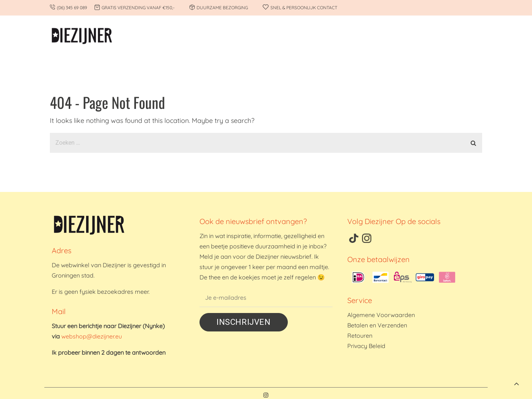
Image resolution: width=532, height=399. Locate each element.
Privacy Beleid (366, 346)
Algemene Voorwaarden (381, 315)
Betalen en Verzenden (377, 325)
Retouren (360, 336)
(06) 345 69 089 (72, 8)
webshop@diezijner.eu (92, 336)
